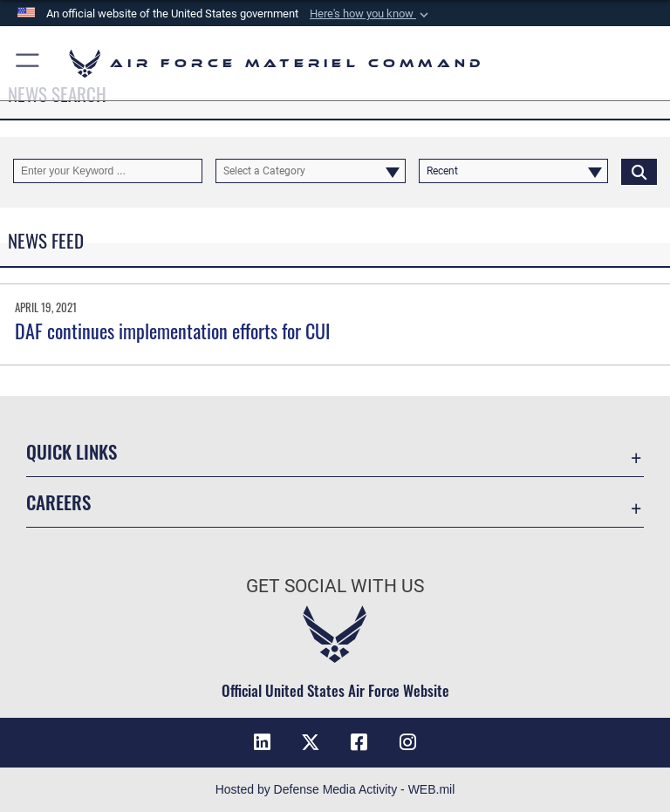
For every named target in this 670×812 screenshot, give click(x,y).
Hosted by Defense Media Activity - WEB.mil (335, 789)
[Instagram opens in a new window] (408, 742)
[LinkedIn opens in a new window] (262, 742)
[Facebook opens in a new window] (359, 742)
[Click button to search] (639, 171)
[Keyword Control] (108, 171)
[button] (371, 14)
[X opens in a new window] (311, 742)
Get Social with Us (335, 586)
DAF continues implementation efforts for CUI (172, 331)
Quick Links (72, 451)
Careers (58, 502)
